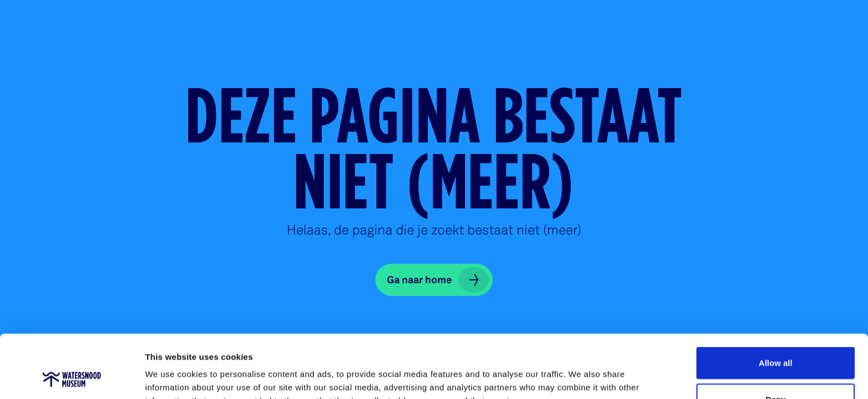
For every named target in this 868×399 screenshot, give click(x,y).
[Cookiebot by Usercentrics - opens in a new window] (72, 377)
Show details (581, 377)
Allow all (776, 303)
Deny (776, 340)
